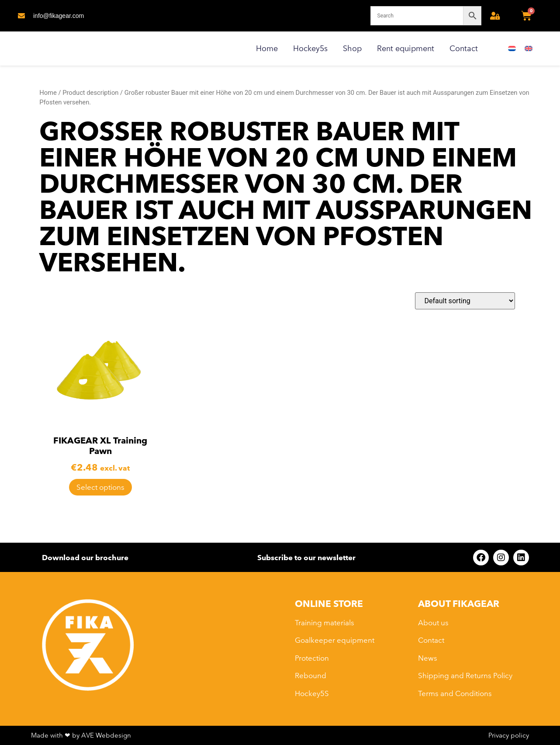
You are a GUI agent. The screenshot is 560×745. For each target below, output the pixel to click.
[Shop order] (465, 301)
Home (267, 48)
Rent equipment (406, 48)
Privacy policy (509, 735)
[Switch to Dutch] (512, 49)
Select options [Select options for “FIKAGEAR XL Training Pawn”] (100, 487)
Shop (352, 48)
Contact (464, 48)
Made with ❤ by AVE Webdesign (81, 735)
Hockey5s (310, 48)
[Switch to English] (529, 49)
